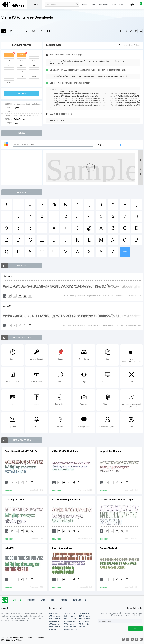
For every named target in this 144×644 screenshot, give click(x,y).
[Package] (34, 31)
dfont (34, 77)
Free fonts (14, 5)
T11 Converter (84, 624)
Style (43, 600)
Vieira (16, 123)
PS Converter (84, 621)
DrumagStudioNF (108, 548)
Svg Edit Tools (70, 613)
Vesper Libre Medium (111, 451)
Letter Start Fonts (80, 600)
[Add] (4, 31)
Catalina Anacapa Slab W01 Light (116, 500)
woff (22, 60)
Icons (93, 5)
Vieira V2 (7, 276)
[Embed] (25, 296)
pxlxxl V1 (9, 548)
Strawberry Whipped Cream (66, 500)
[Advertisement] (22, 168)
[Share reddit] (126, 31)
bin (34, 66)
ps (22, 71)
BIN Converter (54, 621)
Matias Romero (19, 119)
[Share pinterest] (136, 31)
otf (9, 66)
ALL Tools (83, 627)
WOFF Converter (55, 619)
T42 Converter (69, 624)
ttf (9, 55)
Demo (113, 5)
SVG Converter (70, 616)
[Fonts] (48, 31)
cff (34, 71)
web (22, 55)
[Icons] (41, 31)
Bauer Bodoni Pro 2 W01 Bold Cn (21, 451)
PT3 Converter (70, 621)
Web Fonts (17, 600)
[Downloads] (15, 296)
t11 (22, 77)
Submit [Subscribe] (135, 629)
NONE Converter (70, 627)
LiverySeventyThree (62, 548)
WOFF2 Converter (71, 619)
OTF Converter (55, 616)
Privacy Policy (54, 629)
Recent (85, 5)
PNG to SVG (54, 613)
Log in (131, 5)
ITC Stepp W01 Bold (15, 500)
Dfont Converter (55, 627)
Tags (53, 600)
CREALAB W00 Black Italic (65, 451)
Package (64, 600)
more (125, 252)
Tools (121, 5)
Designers (31, 600)
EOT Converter (85, 616)
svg (34, 55)
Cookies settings (70, 629)
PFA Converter (85, 619)
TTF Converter (85, 613)
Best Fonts (103, 5)
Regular (16, 108)
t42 (9, 77)
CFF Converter (54, 624)
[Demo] (19, 31)
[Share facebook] (121, 31)
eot (9, 60)
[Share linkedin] (141, 31)
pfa (22, 66)
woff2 (34, 60)
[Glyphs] (26, 31)
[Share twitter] (131, 31)
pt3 (9, 71)
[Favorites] (11, 31)
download (22, 94)
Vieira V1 (7, 306)
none (9, 82)
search (77, 4)
